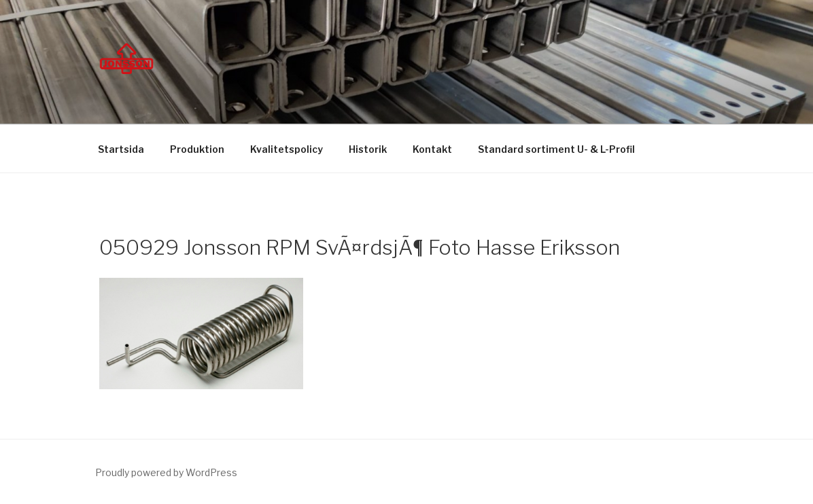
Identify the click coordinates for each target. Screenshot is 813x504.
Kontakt (432, 149)
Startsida (121, 149)
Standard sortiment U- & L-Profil (556, 149)
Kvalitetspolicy (287, 149)
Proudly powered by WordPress (166, 472)
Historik (368, 149)
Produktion (197, 149)
